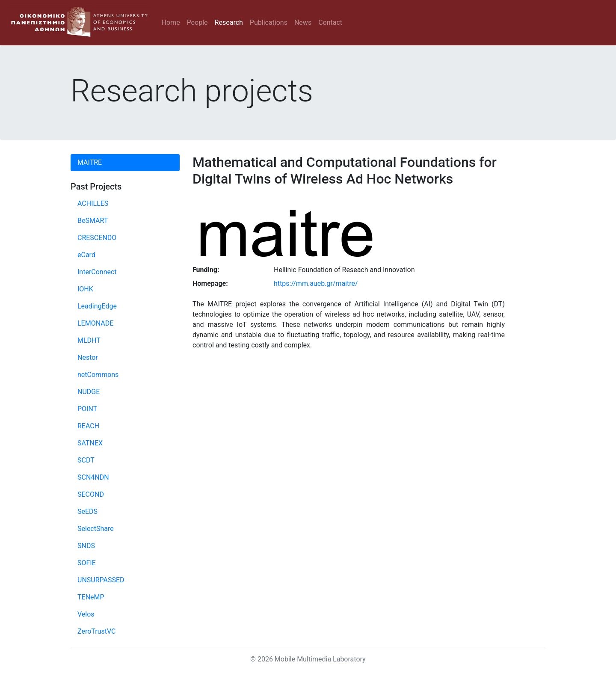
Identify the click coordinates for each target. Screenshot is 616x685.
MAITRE (90, 162)
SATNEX (90, 443)
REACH (88, 426)
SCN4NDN (93, 477)
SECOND (91, 494)
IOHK (85, 289)
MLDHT (89, 340)
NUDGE (89, 392)
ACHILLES (93, 203)
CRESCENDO (97, 238)
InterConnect (97, 272)
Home (171, 22)
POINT (87, 409)
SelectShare (96, 529)
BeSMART (93, 221)
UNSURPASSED (101, 580)
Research (229, 22)
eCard (86, 255)
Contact (330, 22)
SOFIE (87, 563)
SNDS (86, 546)
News (303, 22)
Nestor (88, 357)
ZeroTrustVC (97, 631)
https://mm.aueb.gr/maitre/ (316, 283)
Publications (269, 22)
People (197, 22)
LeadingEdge (97, 306)
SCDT (86, 460)
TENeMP (91, 597)
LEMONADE (95, 323)
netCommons (98, 375)
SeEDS (87, 512)
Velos (86, 614)
